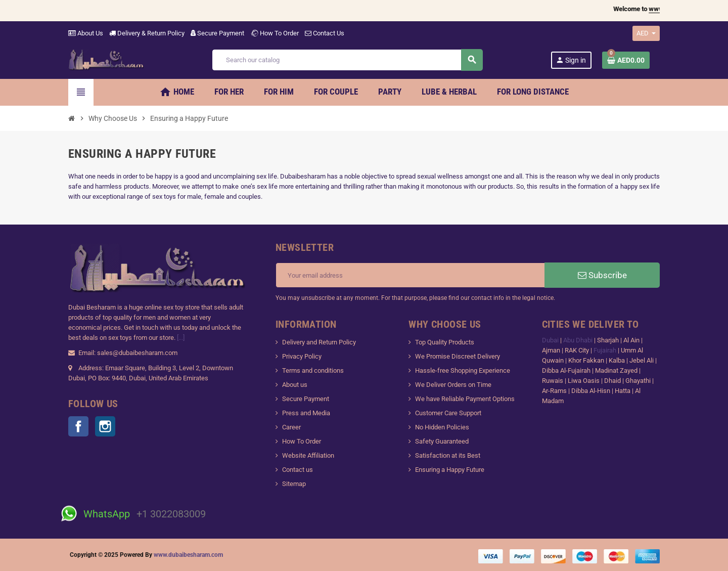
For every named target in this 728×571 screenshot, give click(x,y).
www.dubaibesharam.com (188, 555)
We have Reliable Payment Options (465, 399)
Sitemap (294, 484)
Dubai (551, 340)
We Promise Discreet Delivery (458, 356)
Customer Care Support (448, 413)
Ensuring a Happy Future (450, 470)
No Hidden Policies (442, 427)
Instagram (105, 426)
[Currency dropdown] (646, 33)
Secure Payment (217, 33)
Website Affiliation (308, 455)
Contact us (298, 470)
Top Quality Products (445, 342)
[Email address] (410, 275)
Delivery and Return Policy (319, 342)
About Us (86, 33)
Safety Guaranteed (442, 441)
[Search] (347, 60)
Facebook (78, 426)
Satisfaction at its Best (448, 455)
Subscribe (602, 275)
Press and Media (306, 413)
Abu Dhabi (578, 340)
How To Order (275, 33)
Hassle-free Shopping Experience (463, 370)
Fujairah (606, 350)
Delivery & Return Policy (147, 33)
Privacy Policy (302, 356)
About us (295, 385)
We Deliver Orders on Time (453, 385)
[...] (181, 338)
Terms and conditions (313, 370)
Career (291, 427)
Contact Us (325, 33)
